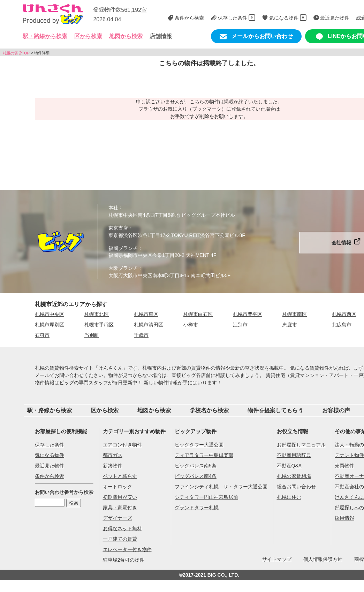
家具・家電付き (120, 508)
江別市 (240, 325)
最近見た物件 (50, 466)
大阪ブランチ (123, 268)
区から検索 (105, 410)
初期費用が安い (120, 497)
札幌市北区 (97, 314)
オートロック (117, 487)
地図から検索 (126, 36)
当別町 (92, 335)
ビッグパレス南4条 (196, 476)
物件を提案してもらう (275, 410)
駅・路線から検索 (50, 410)
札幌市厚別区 (50, 325)
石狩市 (42, 335)
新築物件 (113, 466)
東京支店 (118, 228)
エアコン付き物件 (122, 445)
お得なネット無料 (122, 528)
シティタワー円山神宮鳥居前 (206, 497)
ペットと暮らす (120, 476)
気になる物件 (50, 455)
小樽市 (191, 325)
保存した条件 (50, 445)
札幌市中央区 (50, 314)
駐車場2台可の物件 (124, 560)
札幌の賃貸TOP (16, 53)
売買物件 (344, 466)
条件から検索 (50, 476)
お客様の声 (336, 410)
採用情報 (344, 518)
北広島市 (342, 325)
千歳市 (141, 335)
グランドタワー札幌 (197, 508)
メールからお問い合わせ (256, 37)
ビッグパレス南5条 (196, 466)
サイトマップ (277, 559)
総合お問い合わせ (296, 487)
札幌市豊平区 (248, 314)
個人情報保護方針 (323, 559)
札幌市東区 (146, 314)
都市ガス (113, 455)
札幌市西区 (344, 314)
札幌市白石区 (198, 314)
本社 (113, 208)
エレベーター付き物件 (127, 549)
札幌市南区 (295, 314)
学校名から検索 (209, 410)
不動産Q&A (289, 466)
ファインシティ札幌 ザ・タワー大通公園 (221, 487)
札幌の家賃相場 (294, 476)
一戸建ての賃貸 (120, 539)
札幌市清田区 (149, 325)
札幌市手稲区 (99, 325)
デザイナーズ (117, 518)
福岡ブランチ (123, 248)
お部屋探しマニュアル (301, 445)
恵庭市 (290, 325)
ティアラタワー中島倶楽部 (204, 455)
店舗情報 (161, 36)
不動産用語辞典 (294, 455)
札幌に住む (289, 497)
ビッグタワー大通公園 (199, 445)
